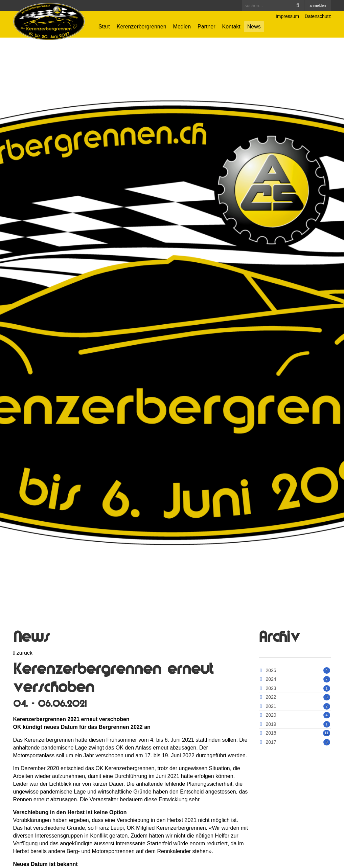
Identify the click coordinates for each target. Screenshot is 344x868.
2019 (271, 724)
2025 (271, 670)
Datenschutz (318, 16)
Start (104, 27)
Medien (182, 27)
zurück (23, 653)
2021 (271, 706)
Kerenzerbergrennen (142, 27)
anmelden (318, 5)
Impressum (287, 16)
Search (298, 5)
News (254, 27)
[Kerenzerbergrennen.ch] (49, 21)
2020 (271, 715)
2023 (271, 688)
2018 (271, 733)
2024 (271, 679)
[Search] (273, 5)
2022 (271, 697)
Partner (206, 27)
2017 (271, 742)
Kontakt (231, 27)
